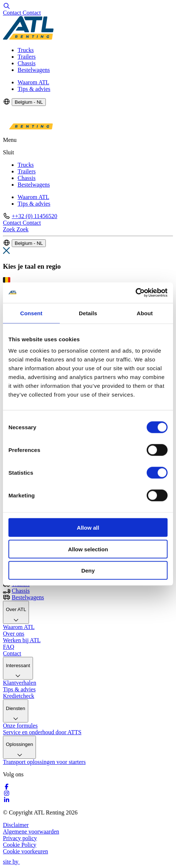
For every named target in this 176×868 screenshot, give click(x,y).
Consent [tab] (31, 313)
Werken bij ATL (22, 640)
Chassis (27, 63)
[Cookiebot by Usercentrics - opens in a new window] (135, 293)
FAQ (9, 647)
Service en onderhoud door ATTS (42, 732)
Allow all (88, 528)
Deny (88, 571)
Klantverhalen (20, 683)
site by (15, 862)
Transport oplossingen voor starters (44, 762)
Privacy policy (20, 838)
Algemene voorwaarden (31, 832)
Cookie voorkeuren (25, 851)
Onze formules (20, 726)
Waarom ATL (33, 82)
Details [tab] (88, 313)
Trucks (26, 50)
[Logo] (28, 38)
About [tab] (145, 313)
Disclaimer (16, 825)
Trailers (27, 57)
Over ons (14, 634)
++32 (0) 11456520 (34, 216)
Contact (12, 653)
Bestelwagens (34, 70)
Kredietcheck (19, 696)
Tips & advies (34, 89)
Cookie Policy (20, 845)
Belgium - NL (29, 102)
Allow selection (88, 549)
